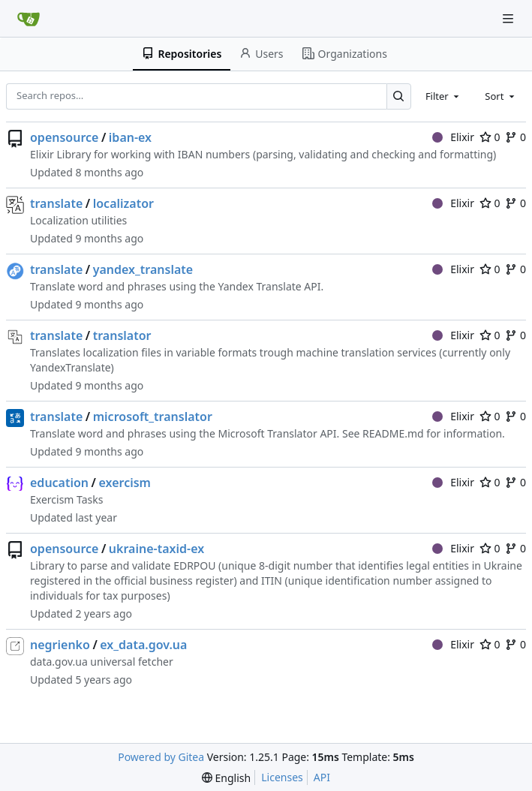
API (322, 777)
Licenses (282, 777)
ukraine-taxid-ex (156, 549)
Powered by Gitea (161, 757)
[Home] (29, 19)
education (59, 483)
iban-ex (130, 137)
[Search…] (399, 96)
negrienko (60, 645)
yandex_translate (143, 269)
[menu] (226, 778)
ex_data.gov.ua (143, 645)
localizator (123, 203)
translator (122, 335)
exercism (124, 483)
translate (56, 203)
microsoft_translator (153, 417)
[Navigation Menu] (509, 18)
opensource (64, 137)
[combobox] (443, 96)
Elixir (453, 137)
